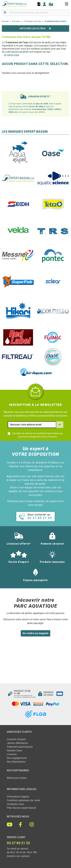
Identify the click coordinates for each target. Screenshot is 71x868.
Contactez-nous (15, 804)
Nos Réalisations (16, 762)
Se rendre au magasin (35, 633)
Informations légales (18, 797)
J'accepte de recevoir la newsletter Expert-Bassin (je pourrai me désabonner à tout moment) (37, 435)
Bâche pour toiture (17, 778)
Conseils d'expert (16, 739)
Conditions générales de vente (23, 800)
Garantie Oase (14, 751)
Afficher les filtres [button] (35, 28)
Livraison (12, 754)
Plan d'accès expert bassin (21, 808)
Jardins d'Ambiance (17, 743)
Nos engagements (17, 758)
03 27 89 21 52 (18, 843)
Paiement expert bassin (20, 747)
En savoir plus (11, 55)
